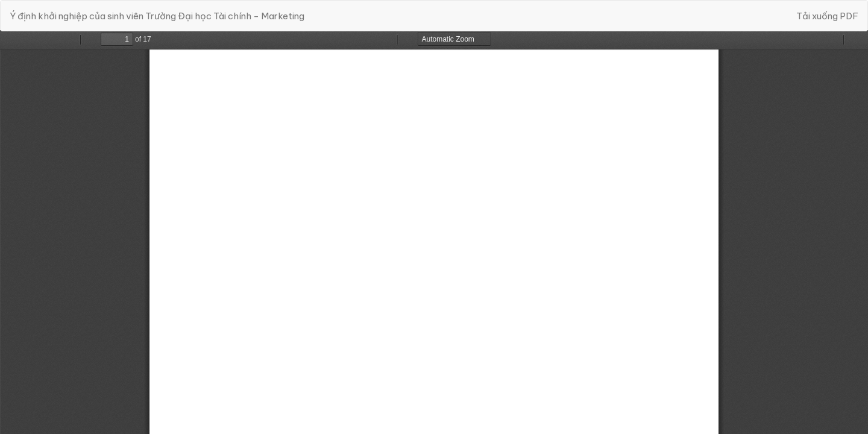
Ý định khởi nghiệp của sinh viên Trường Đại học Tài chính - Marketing (157, 16)
